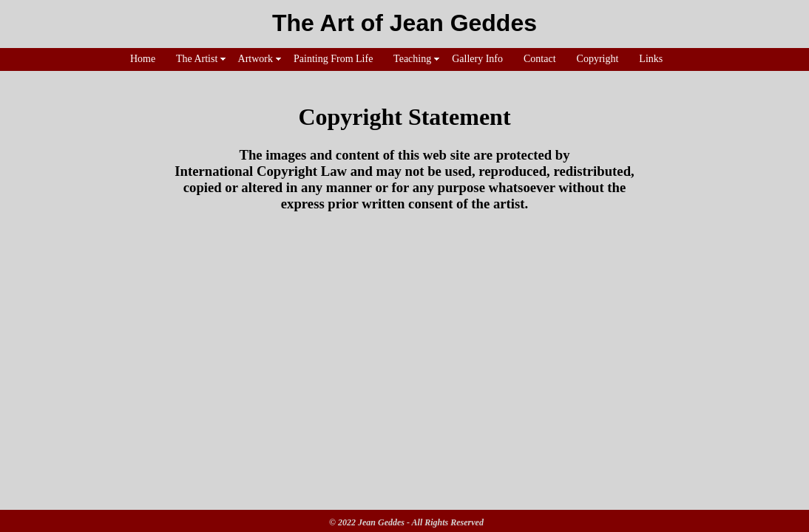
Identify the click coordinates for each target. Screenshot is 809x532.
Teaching (413, 59)
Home (143, 59)
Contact (540, 59)
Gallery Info (478, 59)
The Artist (197, 59)
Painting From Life (334, 59)
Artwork (256, 59)
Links (651, 59)
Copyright (598, 59)
